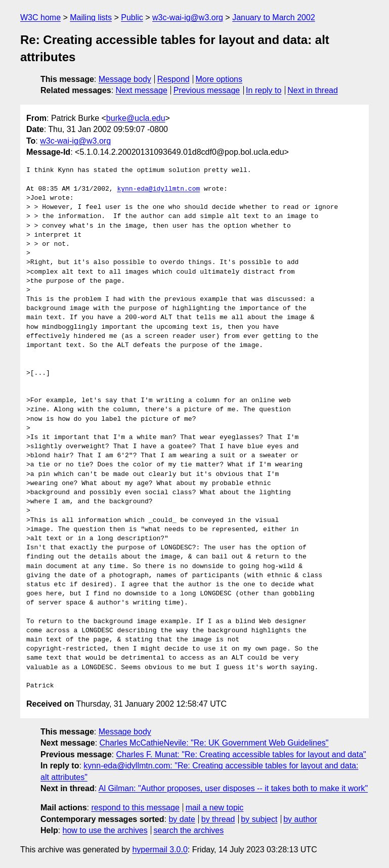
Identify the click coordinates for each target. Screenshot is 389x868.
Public (132, 17)
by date (182, 819)
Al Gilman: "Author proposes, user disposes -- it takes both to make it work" (233, 788)
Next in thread (313, 90)
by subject (259, 819)
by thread (218, 819)
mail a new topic (215, 808)
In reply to (264, 90)
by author (300, 819)
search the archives (189, 830)
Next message (142, 90)
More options (219, 79)
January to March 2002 (274, 17)
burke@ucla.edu (136, 118)
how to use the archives (105, 830)
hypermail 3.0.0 (160, 850)
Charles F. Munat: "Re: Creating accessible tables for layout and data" (241, 754)
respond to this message (135, 808)
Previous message (207, 90)
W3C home (40, 17)
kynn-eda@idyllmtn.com (158, 189)
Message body (125, 79)
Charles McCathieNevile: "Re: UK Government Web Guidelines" (214, 743)
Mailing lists (91, 17)
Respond (174, 79)
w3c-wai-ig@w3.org (188, 17)
